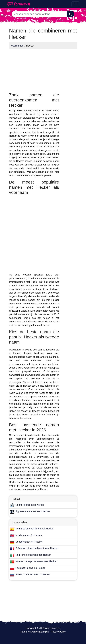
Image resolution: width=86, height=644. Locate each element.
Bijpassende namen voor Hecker (33, 511)
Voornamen (17, 46)
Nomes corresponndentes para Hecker (36, 561)
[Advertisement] (34, 70)
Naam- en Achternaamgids (35, 632)
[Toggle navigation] (75, 4)
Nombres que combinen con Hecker (35, 529)
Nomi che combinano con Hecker (33, 555)
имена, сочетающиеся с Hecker (33, 574)
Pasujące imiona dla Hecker (30, 568)
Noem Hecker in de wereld (30, 505)
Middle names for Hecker (29, 535)
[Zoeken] (70, 14)
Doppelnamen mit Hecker (29, 542)
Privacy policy (58, 632)
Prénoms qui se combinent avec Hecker (37, 548)
